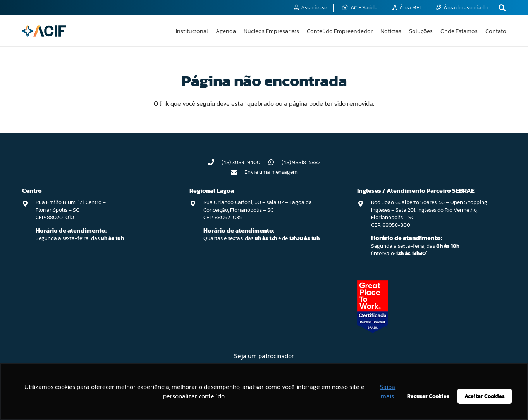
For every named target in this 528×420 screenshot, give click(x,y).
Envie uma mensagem (271, 172)
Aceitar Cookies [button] (485, 396)
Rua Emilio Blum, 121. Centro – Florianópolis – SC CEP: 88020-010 (71, 210)
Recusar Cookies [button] (428, 396)
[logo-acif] (44, 31)
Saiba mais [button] (387, 391)
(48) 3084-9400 (241, 162)
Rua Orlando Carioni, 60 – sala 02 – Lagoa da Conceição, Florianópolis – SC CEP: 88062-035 (258, 210)
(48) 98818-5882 (301, 162)
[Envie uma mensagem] (237, 172)
